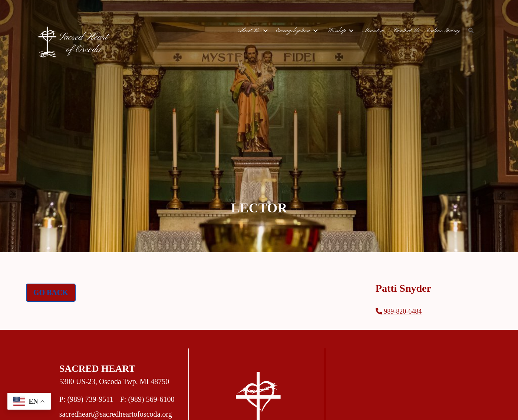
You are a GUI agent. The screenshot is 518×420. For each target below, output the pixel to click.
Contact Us (406, 31)
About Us (253, 31)
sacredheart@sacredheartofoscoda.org (116, 414)
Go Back (51, 292)
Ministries (374, 31)
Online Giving (443, 31)
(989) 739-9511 (90, 399)
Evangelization (298, 31)
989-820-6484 (399, 311)
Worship (340, 31)
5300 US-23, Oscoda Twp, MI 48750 (114, 381)
